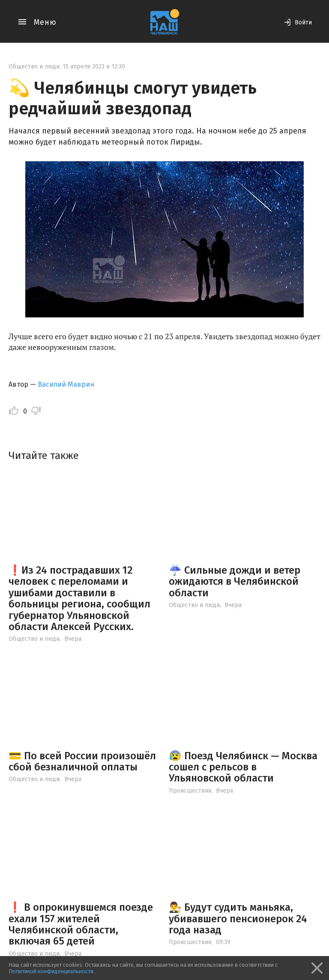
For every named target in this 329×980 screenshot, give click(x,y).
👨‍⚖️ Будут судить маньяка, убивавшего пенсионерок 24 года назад (238, 919)
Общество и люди (34, 67)
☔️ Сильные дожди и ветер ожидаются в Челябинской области (235, 582)
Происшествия (190, 791)
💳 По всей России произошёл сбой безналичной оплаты (82, 761)
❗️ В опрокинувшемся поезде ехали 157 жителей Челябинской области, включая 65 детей (81, 924)
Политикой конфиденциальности (51, 971)
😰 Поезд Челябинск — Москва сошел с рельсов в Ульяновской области (243, 767)
